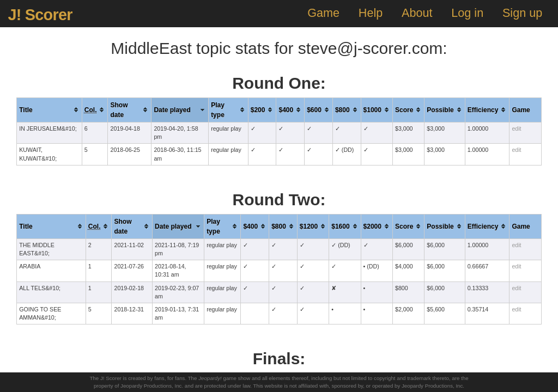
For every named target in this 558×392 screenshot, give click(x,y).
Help (371, 13)
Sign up (522, 13)
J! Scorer (40, 15)
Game (323, 13)
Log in (467, 13)
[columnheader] (50, 110)
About (417, 13)
